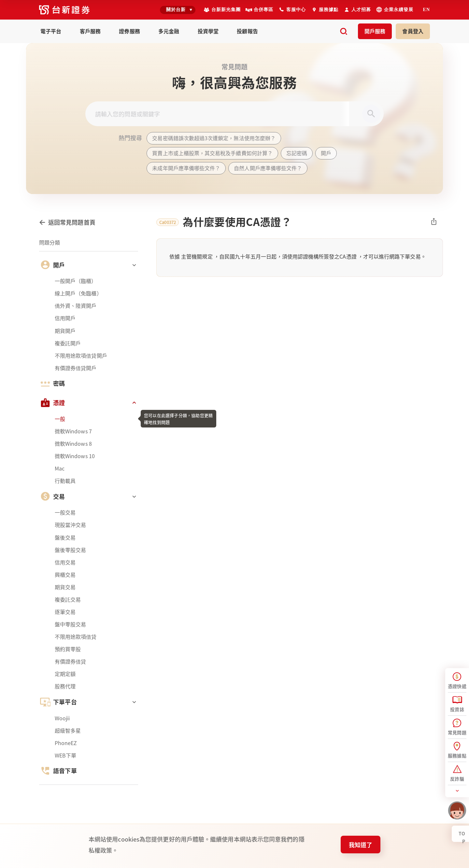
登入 (413, 31)
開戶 (375, 31)
